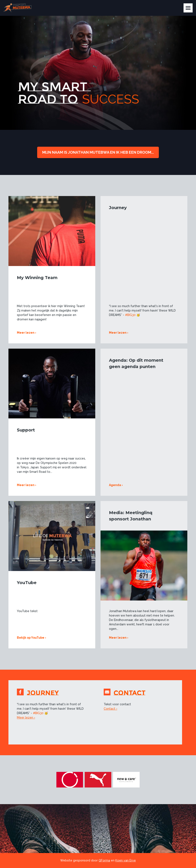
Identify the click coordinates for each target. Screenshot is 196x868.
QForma (104, 860)
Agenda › (116, 485)
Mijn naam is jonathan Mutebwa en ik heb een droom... (98, 152)
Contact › (110, 709)
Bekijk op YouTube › (31, 638)
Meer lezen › (27, 333)
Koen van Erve (126, 860)
